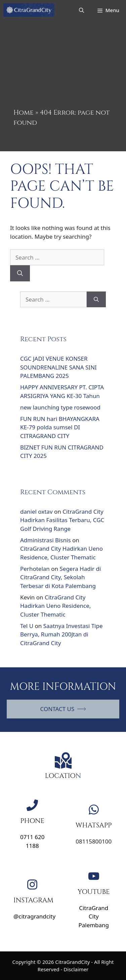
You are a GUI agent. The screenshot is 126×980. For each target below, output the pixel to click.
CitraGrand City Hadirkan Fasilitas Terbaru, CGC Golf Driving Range (62, 520)
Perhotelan (35, 569)
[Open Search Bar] (81, 10)
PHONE (32, 821)
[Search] (20, 273)
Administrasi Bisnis (46, 540)
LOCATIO (60, 776)
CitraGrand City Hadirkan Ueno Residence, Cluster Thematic (55, 606)
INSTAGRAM (33, 900)
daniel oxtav (36, 512)
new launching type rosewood (60, 407)
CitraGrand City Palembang (94, 916)
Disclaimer (76, 969)
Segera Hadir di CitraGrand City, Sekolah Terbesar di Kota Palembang (60, 577)
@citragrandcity (34, 916)
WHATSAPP (94, 825)
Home (24, 112)
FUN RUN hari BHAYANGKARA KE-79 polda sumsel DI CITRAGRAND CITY (60, 427)
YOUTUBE (94, 892)
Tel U (27, 626)
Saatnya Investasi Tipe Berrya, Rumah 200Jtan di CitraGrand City (61, 634)
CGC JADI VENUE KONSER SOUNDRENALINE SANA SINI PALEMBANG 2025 (58, 367)
